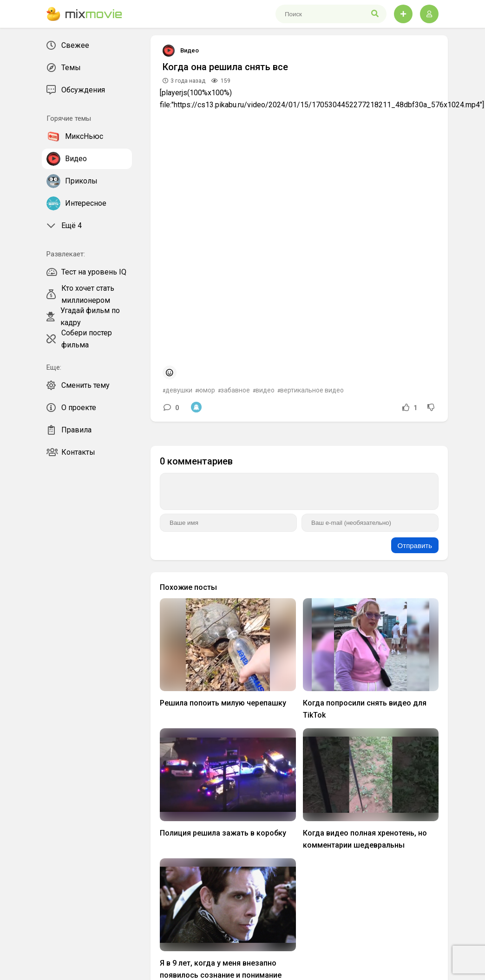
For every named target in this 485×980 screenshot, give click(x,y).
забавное (235, 390)
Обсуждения (76, 90)
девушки (179, 390)
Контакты (71, 452)
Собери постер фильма (79, 339)
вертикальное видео (312, 390)
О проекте (71, 408)
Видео (190, 50)
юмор (206, 390)
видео (265, 390)
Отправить (415, 546)
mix (84, 14)
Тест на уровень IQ (86, 272)
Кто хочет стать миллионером (80, 294)
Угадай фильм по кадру (83, 317)
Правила (69, 430)
